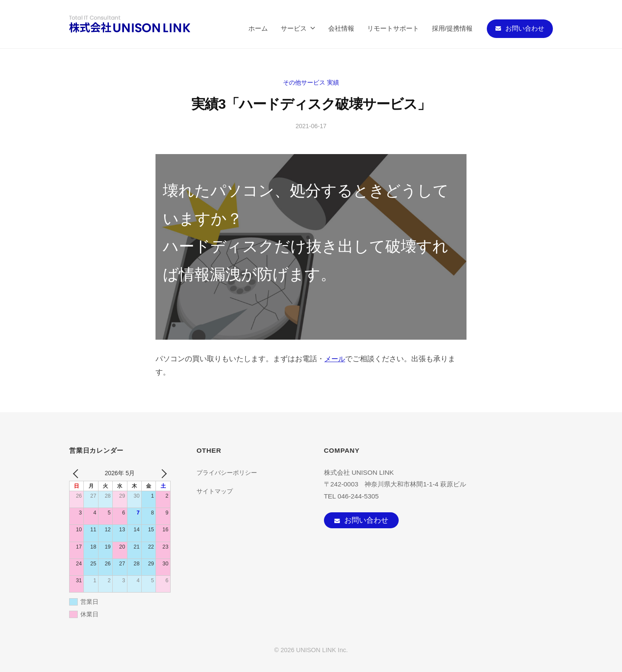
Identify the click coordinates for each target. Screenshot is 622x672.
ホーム (258, 28)
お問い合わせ (525, 28)
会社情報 (341, 28)
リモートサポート (393, 28)
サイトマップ (216, 491)
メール (335, 359)
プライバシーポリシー (229, 472)
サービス (294, 28)
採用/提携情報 (452, 28)
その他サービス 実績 (311, 82)
